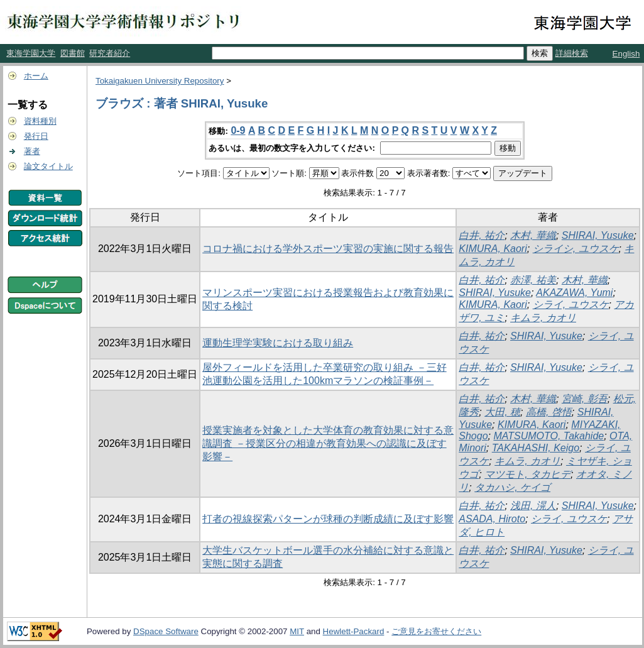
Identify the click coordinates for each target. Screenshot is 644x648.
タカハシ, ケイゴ (512, 487)
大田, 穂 (502, 412)
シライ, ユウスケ (571, 305)
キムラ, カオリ (543, 318)
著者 (32, 151)
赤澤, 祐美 (533, 280)
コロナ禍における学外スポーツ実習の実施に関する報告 (328, 249)
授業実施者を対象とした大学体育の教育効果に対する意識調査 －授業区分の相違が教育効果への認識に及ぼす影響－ (328, 443)
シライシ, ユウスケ (576, 249)
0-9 (238, 130)
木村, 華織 (533, 235)
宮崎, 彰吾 (585, 399)
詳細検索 (572, 53)
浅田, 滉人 (533, 506)
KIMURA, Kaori (493, 249)
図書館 (73, 53)
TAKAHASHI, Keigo (536, 448)
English (626, 54)
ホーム (36, 76)
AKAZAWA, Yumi (574, 293)
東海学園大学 (31, 53)
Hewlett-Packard (354, 631)
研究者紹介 (110, 53)
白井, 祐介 (482, 235)
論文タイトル (48, 166)
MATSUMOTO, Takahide (548, 436)
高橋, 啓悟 (549, 412)
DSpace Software (166, 631)
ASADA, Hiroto (492, 519)
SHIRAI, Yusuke (598, 235)
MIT (297, 631)
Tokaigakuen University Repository (160, 81)
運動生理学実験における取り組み (278, 343)
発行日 (36, 136)
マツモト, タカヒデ (527, 474)
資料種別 (40, 121)
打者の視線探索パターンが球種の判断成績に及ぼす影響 (328, 519)
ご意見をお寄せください (436, 631)
